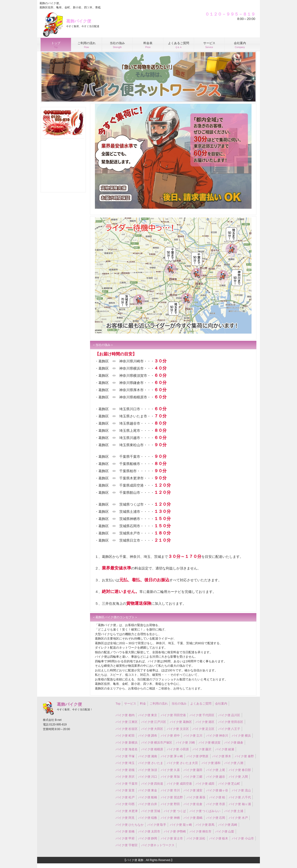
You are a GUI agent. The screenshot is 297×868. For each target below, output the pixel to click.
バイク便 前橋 (125, 831)
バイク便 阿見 (125, 818)
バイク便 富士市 (172, 838)
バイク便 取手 (157, 825)
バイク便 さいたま (151, 763)
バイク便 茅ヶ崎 (172, 756)
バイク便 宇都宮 (127, 845)
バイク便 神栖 (170, 818)
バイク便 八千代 (240, 797)
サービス (130, 704)
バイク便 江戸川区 (154, 722)
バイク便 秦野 (244, 756)
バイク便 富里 (125, 790)
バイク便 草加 (170, 777)
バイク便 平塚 (125, 756)
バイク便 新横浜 (127, 743)
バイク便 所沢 (125, 777)
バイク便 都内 (125, 715)
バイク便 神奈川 (217, 736)
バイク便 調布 (148, 736)
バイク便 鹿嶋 (193, 818)
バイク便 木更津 (127, 811)
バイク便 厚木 (222, 756)
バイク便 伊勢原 (198, 756)
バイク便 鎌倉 (234, 743)
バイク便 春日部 (240, 770)
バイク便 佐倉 (193, 804)
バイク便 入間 (238, 777)
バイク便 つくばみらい (205, 811)
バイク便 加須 (148, 770)
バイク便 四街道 (152, 784)
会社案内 (221, 704)
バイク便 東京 (148, 715)
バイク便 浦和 (211, 763)
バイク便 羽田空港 (173, 715)
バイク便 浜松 (196, 838)
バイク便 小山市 (243, 838)
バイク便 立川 (193, 736)
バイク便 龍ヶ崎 (181, 825)
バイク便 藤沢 (202, 749)
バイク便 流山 (241, 790)
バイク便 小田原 (178, 749)
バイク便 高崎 (228, 825)
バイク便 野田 (170, 804)
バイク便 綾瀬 (225, 749)
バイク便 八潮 (234, 763)
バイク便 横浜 (241, 736)
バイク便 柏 (217, 797)
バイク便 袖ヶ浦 (240, 804)
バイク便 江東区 (127, 722)
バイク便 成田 (205, 784)
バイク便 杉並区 (127, 729)
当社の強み (179, 704)
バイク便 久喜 (170, 770)
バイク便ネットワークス (158, 845)
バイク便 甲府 (125, 838)
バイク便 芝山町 (229, 784)
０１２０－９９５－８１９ (230, 14)
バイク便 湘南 (148, 756)
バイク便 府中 (170, 736)
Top (118, 704)
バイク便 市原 (216, 804)
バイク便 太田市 (149, 831)
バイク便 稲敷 (148, 818)
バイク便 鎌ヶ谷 (217, 790)
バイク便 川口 (148, 777)
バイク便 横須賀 (210, 743)
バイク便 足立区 (204, 729)
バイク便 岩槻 (125, 770)
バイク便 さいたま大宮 (182, 763)
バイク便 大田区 (152, 729)
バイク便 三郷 (193, 777)
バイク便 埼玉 (125, 763)
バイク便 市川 (170, 790)
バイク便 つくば (175, 811)
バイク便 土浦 (234, 811)
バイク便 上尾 (216, 770)
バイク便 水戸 (238, 818)
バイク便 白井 (148, 804)
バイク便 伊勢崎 (175, 831)
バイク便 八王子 (229, 729)
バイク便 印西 (125, 804)
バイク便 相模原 (152, 749)
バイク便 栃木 (219, 838)
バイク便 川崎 (185, 743)
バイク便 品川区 (229, 715)
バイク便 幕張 (196, 797)
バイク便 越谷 (216, 777)
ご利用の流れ (159, 704)
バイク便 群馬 (205, 825)
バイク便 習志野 (172, 797)
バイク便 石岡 (216, 818)
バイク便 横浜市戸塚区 (157, 743)
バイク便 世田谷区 (231, 722)
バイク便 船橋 (148, 797)
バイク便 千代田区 (202, 715)
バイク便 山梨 (225, 831)
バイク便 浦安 (193, 790)
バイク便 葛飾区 (181, 722)
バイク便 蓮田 (193, 770)
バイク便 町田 (125, 736)
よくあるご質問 (201, 704)
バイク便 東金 (148, 790)
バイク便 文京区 (178, 729)
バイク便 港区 (205, 722)
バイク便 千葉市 (127, 784)
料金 (143, 704)
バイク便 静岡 (148, 838)
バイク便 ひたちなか (130, 825)
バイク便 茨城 (151, 811)
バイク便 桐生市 (201, 831)
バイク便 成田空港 (179, 784)
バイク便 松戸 (125, 797)
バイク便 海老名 (127, 749)
